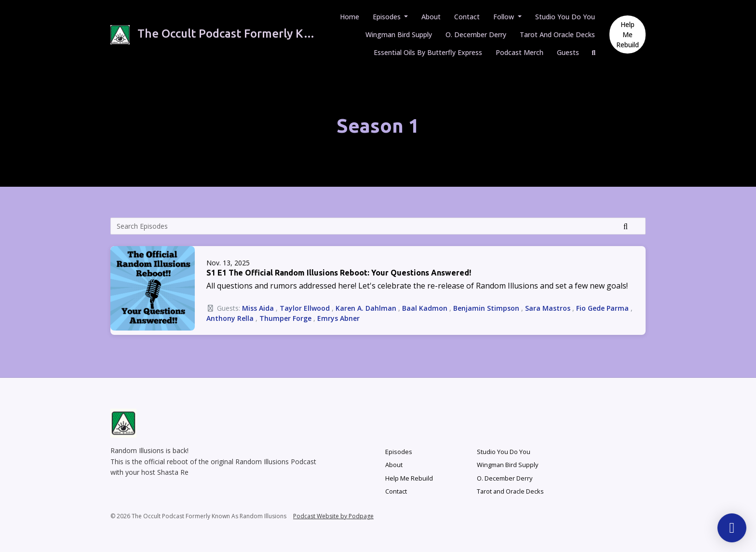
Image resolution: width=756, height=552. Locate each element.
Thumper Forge (285, 318)
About (431, 17)
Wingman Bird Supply (399, 34)
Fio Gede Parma (602, 308)
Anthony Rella (230, 318)
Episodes (388, 17)
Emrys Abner (338, 318)
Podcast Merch (520, 52)
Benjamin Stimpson (486, 308)
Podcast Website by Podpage (333, 516)
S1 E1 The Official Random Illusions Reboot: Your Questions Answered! (339, 273)
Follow (505, 17)
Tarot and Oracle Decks (557, 34)
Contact (467, 17)
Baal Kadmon (425, 308)
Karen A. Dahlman (366, 308)
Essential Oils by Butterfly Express (428, 52)
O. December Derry (476, 34)
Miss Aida (258, 308)
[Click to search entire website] (594, 52)
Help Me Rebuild (628, 34)
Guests (568, 52)
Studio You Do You (565, 17)
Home (350, 17)
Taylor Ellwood (305, 308)
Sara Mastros (548, 308)
